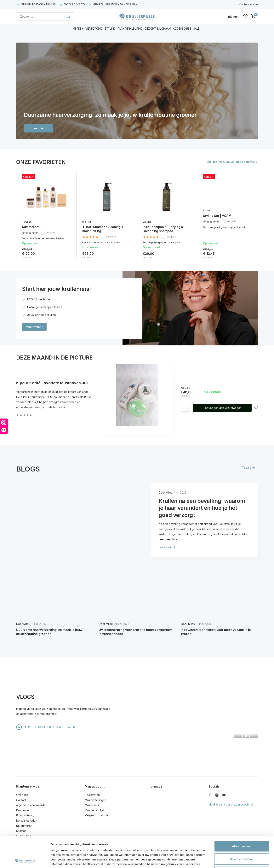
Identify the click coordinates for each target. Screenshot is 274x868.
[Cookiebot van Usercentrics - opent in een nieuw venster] (25, 860)
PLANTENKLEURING (130, 29)
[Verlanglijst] (245, 16)
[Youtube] (224, 795)
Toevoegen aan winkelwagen (222, 408)
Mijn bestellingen (96, 800)
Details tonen (209, 860)
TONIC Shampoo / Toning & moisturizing (103, 229)
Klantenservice (248, 4)
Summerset (31, 227)
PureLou (27, 222)
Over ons (22, 795)
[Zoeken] (45, 17)
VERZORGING (94, 29)
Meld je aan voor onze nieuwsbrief (231, 804)
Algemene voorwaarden (32, 805)
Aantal (186, 408)
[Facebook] (210, 795)
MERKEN (78, 29)
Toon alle (248, 468)
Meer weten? (34, 327)
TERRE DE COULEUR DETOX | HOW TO (46, 727)
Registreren (92, 795)
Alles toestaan (242, 817)
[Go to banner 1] (137, 91)
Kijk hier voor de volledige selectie (231, 162)
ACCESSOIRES (182, 29)
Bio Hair (87, 222)
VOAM (207, 211)
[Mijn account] (233, 17)
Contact (21, 800)
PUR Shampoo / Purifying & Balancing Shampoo (163, 229)
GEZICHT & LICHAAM (158, 29)
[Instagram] (217, 795)
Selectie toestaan (242, 830)
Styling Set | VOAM (217, 216)
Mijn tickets (92, 805)
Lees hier (39, 128)
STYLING (110, 29)
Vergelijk (48, 233)
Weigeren (242, 843)
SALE (196, 29)
